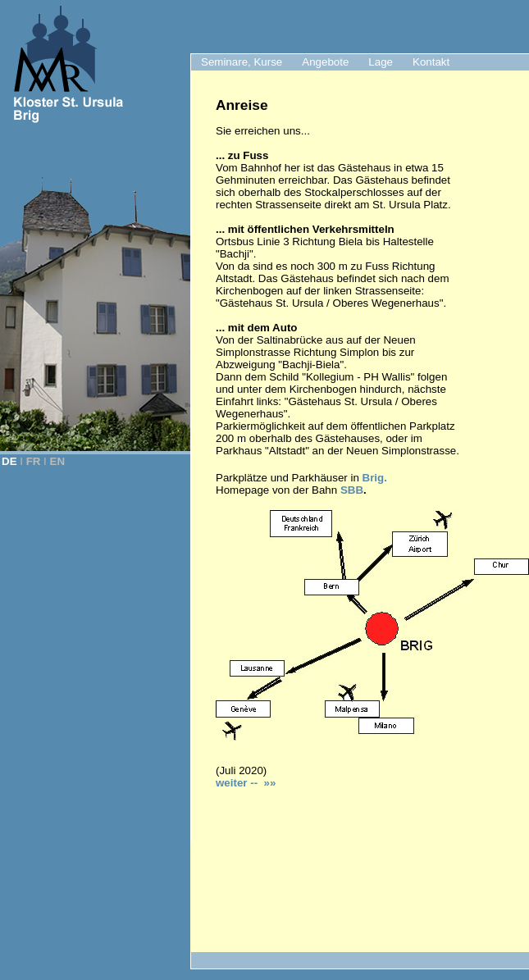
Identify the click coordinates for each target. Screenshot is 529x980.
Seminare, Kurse (242, 62)
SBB (352, 490)
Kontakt (431, 62)
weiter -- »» (246, 783)
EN (58, 461)
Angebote (325, 62)
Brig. (375, 478)
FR (34, 461)
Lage (381, 62)
